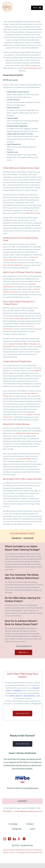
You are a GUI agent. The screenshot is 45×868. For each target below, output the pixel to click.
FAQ (40, 852)
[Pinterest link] (24, 839)
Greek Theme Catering (17, 318)
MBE (23, 782)
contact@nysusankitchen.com (28, 811)
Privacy (6, 852)
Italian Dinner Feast (33, 213)
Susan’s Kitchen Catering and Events (18, 850)
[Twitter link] (19, 839)
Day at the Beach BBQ (19, 344)
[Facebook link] (10, 839)
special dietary (29, 696)
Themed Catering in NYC (32, 68)
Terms (12, 852)
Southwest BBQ (25, 459)
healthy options (15, 696)
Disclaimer (37, 850)
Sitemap (34, 852)
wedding (17, 691)
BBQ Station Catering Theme (28, 433)
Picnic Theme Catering (12, 265)
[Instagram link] (5, 839)
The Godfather (36, 371)
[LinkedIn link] (14, 839)
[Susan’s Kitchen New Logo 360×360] (7, 3)
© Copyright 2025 (23, 852)
